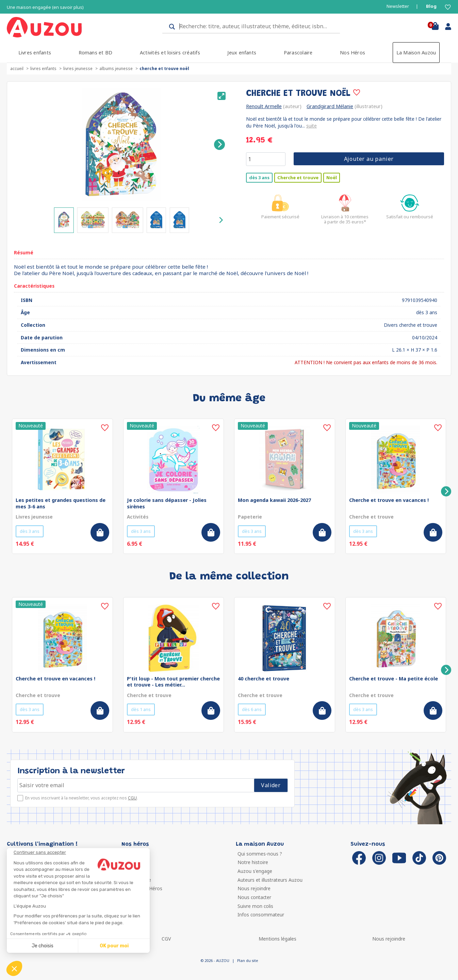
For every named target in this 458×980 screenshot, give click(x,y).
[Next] (219, 145)
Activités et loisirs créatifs (170, 53)
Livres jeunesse (78, 69)
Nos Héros (353, 53)
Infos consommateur (261, 915)
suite (312, 126)
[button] (14, 968)
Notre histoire (253, 862)
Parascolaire (298, 53)
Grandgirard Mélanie (330, 106)
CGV (166, 939)
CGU (132, 798)
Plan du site (248, 960)
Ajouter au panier (369, 159)
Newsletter (398, 6)
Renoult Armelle (264, 106)
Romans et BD (96, 53)
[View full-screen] (222, 96)
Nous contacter (254, 897)
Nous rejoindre (254, 888)
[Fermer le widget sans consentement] (82, 852)
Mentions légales (277, 939)
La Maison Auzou (416, 53)
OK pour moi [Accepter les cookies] (114, 946)
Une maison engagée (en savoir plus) (45, 7)
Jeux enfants (242, 53)
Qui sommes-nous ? (260, 854)
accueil (17, 69)
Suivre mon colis (255, 906)
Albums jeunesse (116, 69)
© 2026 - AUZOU (215, 960)
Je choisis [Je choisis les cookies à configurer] (43, 946)
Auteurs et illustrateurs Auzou (270, 880)
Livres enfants (35, 53)
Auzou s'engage (255, 871)
